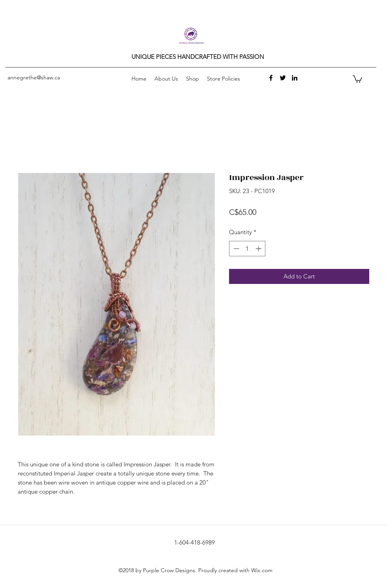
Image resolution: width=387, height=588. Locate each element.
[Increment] (259, 249)
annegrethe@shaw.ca (34, 77)
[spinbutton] (247, 249)
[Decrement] (236, 249)
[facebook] (271, 78)
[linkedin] (295, 78)
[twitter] (283, 78)
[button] (357, 79)
